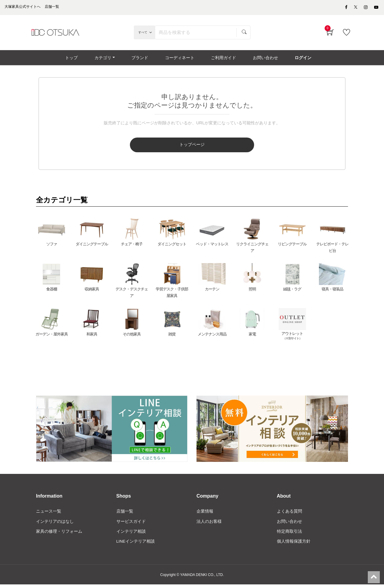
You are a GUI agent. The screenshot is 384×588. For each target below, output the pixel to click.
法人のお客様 (209, 524)
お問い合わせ (289, 524)
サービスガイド (131, 524)
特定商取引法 (289, 535)
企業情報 (205, 514)
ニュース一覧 (49, 514)
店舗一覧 (125, 514)
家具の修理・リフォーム (59, 535)
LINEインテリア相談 (136, 544)
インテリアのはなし (55, 524)
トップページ (167, 148)
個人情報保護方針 (294, 544)
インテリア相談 (131, 535)
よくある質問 (289, 514)
